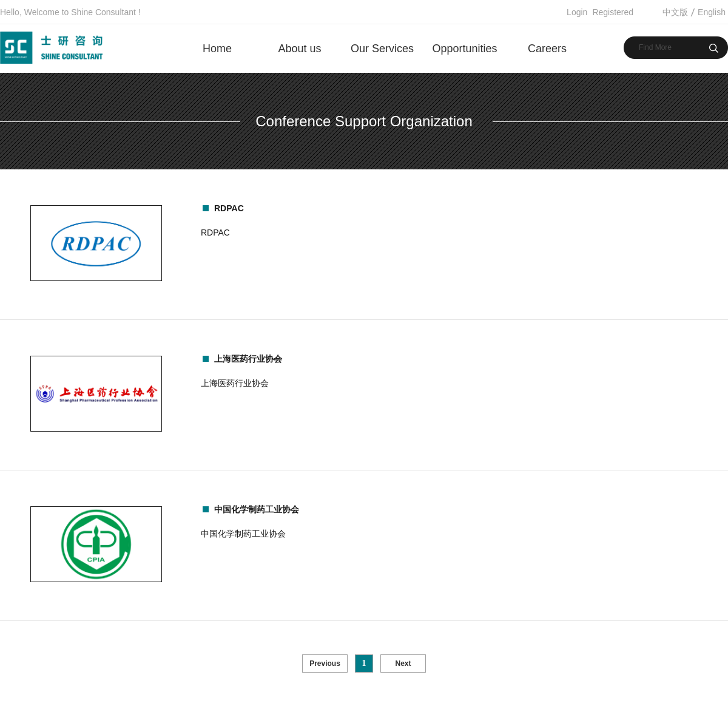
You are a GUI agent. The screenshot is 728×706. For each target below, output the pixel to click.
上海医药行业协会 (248, 359)
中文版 (675, 12)
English (712, 12)
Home (217, 49)
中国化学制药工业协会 (257, 509)
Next (403, 664)
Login (577, 12)
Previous (325, 664)
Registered (613, 12)
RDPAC (229, 208)
